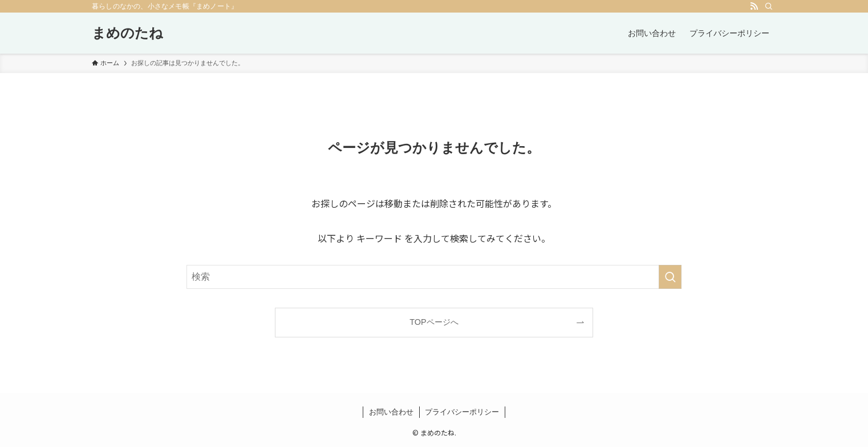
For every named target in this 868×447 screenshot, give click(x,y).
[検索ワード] (434, 277)
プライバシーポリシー (462, 412)
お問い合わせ (391, 412)
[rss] (754, 6)
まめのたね (127, 33)
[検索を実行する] (670, 277)
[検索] (769, 6)
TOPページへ (434, 322)
